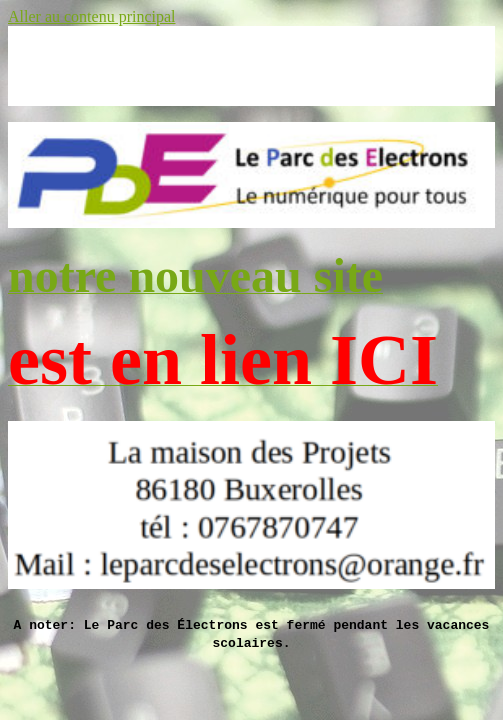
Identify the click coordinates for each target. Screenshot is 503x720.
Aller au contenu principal (92, 16)
